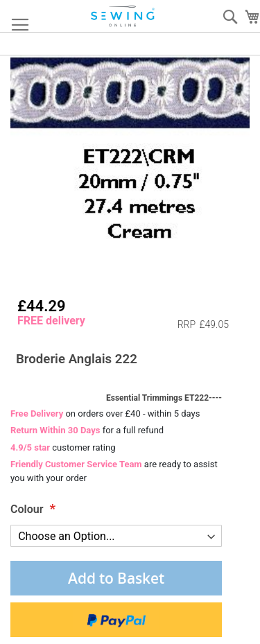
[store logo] (123, 16)
